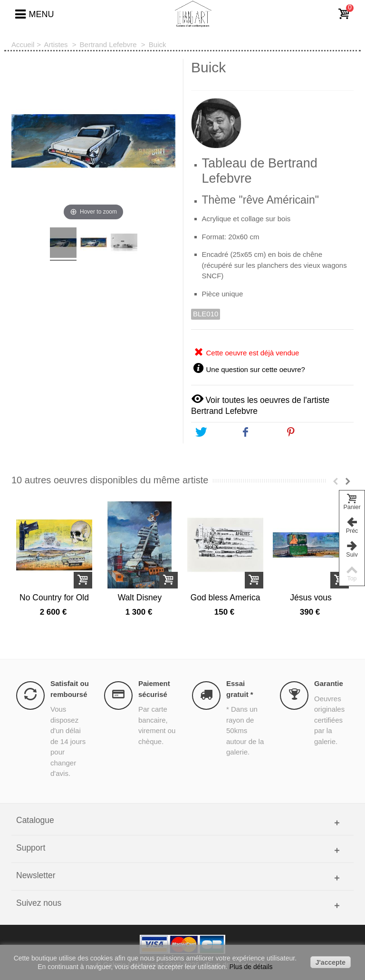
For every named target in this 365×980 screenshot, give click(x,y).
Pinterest (309, 432)
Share (258, 432)
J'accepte (331, 962)
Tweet (213, 432)
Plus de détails (251, 967)
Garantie (329, 683)
